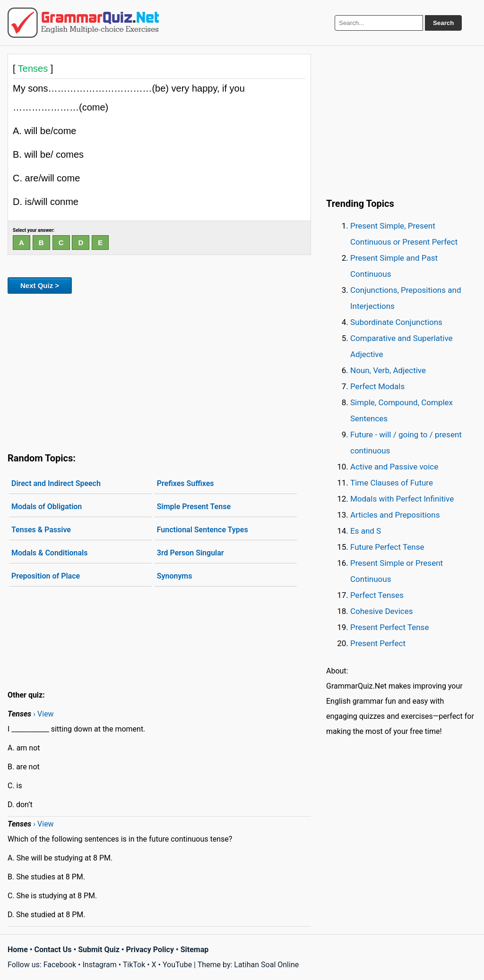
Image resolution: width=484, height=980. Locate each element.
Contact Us (53, 950)
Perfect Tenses (377, 595)
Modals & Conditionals (50, 553)
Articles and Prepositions (395, 515)
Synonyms (175, 576)
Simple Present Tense (194, 507)
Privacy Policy (150, 950)
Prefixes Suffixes (186, 483)
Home (18, 950)
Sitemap (195, 950)
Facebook (60, 965)
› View (43, 714)
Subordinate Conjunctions (396, 322)
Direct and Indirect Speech (56, 483)
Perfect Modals (377, 386)
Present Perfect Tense (389, 627)
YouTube (177, 965)
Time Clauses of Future (392, 483)
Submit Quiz (99, 950)
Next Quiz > (40, 285)
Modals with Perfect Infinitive (402, 499)
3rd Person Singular (190, 553)
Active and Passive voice (394, 467)
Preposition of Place (46, 576)
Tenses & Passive (41, 530)
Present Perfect (378, 643)
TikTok (134, 965)
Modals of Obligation (47, 507)
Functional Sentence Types (203, 530)
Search (443, 23)
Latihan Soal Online (266, 965)
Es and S (366, 531)
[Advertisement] (159, 371)
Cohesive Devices (382, 611)
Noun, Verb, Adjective (388, 370)
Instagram (99, 965)
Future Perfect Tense (387, 547)
